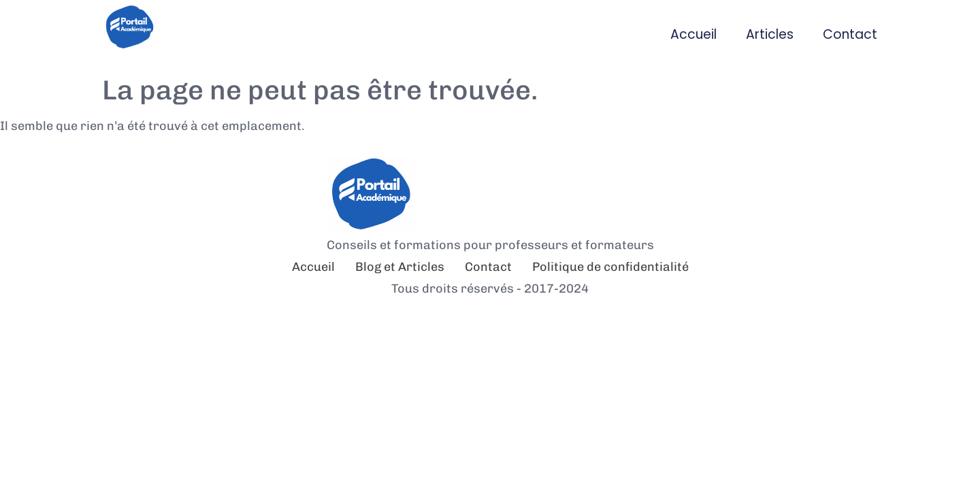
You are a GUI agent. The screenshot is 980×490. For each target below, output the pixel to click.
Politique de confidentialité (610, 267)
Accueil (693, 34)
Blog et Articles (400, 267)
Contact (850, 34)
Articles (770, 34)
